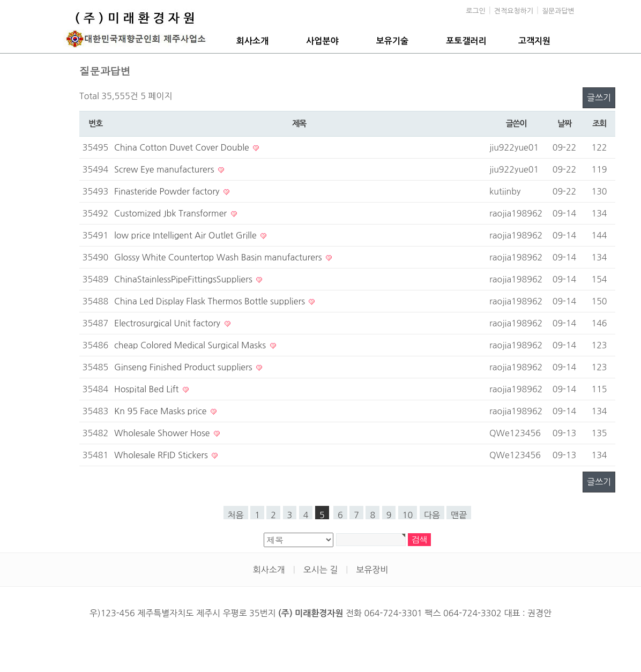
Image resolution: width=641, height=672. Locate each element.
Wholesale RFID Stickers (162, 455)
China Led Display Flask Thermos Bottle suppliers (211, 301)
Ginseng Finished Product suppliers (184, 367)
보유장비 (372, 570)
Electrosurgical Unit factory (169, 323)
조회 (599, 124)
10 (408, 515)
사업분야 (322, 41)
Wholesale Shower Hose (163, 433)
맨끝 (459, 515)
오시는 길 (321, 570)
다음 (432, 515)
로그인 (476, 11)
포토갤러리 (466, 41)
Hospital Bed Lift (148, 389)
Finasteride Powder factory (168, 191)
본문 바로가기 (0, 0)
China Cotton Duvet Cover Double (183, 147)
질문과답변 (558, 11)
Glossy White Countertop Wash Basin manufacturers (219, 257)
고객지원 (534, 41)
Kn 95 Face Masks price (162, 411)
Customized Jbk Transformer (172, 213)
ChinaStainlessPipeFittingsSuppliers (184, 279)
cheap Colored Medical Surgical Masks (191, 345)
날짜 (564, 124)
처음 (236, 515)
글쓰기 (599, 98)
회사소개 (252, 41)
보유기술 (392, 41)
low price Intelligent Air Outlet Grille (187, 235)
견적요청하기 (514, 11)
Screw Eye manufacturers (165, 169)
